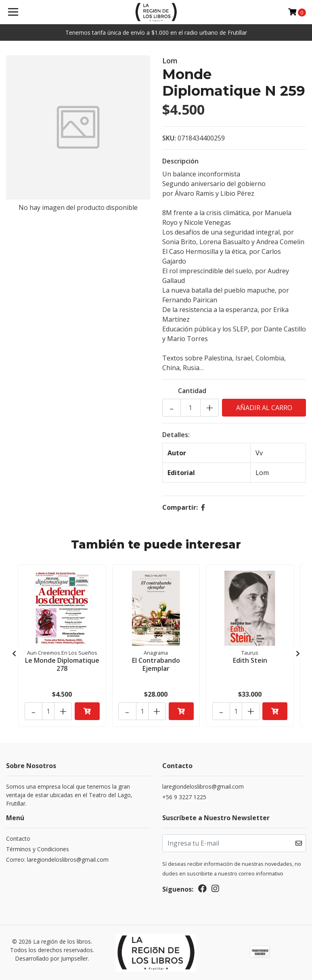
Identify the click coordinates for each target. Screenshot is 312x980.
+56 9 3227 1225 (184, 797)
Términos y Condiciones (38, 849)
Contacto (18, 839)
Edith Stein (250, 660)
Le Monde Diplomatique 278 (62, 664)
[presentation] (14, 653)
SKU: (169, 138)
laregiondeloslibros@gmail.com (203, 786)
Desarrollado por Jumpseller (51, 958)
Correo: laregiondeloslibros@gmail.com (57, 860)
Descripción (180, 161)
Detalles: (176, 435)
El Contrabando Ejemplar (156, 664)
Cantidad (192, 391)
